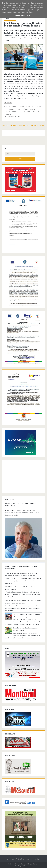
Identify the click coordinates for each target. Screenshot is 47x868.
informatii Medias (27, 107)
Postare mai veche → (38, 125)
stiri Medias (24, 112)
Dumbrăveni (12, 107)
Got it (30, 15)
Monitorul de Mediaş (31, 859)
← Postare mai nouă (9, 125)
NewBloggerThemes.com (23, 866)
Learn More (20, 15)
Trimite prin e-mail (12, 116)
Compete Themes (20, 864)
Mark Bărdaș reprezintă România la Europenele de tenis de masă (23, 24)
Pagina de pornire (23, 125)
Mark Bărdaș (24, 109)
